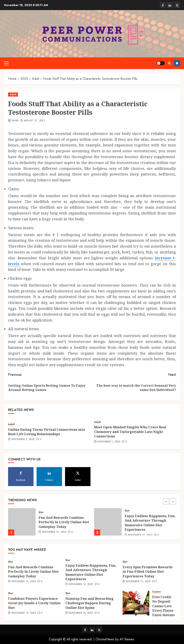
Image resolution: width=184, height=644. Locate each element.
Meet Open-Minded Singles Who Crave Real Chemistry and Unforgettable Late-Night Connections (130, 432)
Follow (177, 63)
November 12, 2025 (140, 535)
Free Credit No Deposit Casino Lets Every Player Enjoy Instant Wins (163, 608)
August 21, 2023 (34, 121)
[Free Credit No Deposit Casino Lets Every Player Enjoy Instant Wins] (136, 603)
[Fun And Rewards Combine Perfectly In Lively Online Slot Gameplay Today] (22, 522)
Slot (41, 512)
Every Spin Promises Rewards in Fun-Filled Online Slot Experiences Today (148, 572)
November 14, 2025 (54, 532)
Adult (13, 95)
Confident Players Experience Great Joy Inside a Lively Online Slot (34, 603)
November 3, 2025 (23, 439)
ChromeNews (105, 639)
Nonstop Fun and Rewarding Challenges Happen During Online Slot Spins (89, 603)
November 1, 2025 (109, 442)
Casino (157, 592)
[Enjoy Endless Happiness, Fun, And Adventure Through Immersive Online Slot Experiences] (108, 522)
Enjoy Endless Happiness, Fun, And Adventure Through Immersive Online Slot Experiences (150, 523)
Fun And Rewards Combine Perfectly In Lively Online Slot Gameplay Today (64, 522)
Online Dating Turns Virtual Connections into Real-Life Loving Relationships (47, 432)
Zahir (15, 121)
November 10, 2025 (81, 613)
